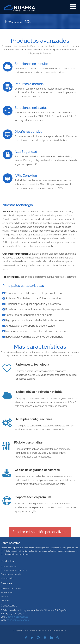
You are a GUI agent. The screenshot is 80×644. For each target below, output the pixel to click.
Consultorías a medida (11, 574)
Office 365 (5, 600)
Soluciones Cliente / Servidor (14, 570)
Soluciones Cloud (9, 566)
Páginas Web (7, 592)
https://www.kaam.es (18, 620)
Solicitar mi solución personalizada (40, 532)
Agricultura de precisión (11, 588)
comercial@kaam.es (18, 617)
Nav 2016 (5, 596)
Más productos (7, 578)
